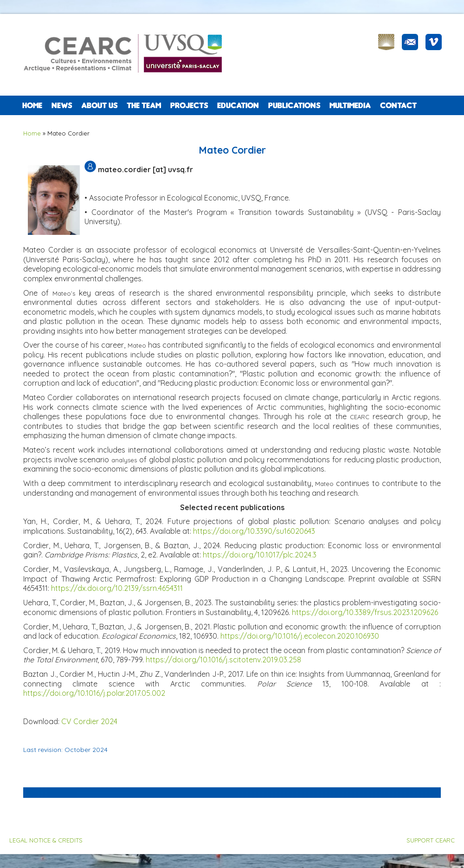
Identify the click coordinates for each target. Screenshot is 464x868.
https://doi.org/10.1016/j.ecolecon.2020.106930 (300, 636)
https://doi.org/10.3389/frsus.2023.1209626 (365, 612)
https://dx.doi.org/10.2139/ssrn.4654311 (117, 588)
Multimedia (350, 105)
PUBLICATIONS (294, 105)
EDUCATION (238, 105)
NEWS (62, 105)
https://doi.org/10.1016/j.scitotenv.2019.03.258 (223, 660)
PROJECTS (189, 105)
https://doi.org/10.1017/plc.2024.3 (260, 555)
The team (144, 105)
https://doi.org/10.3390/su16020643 (254, 531)
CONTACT (398, 105)
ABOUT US (99, 105)
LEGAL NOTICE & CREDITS (46, 840)
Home (32, 105)
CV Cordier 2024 (89, 721)
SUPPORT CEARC (431, 840)
